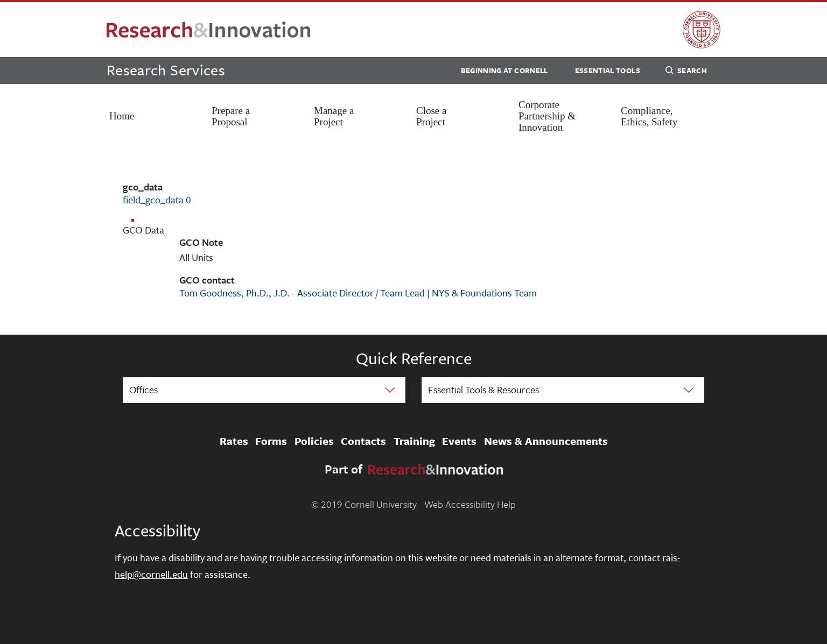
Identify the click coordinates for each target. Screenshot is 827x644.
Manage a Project (334, 116)
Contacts (363, 441)
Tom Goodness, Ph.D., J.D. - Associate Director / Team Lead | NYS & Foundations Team (358, 293)
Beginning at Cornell (504, 70)
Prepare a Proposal (231, 116)
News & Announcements (546, 441)
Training (414, 441)
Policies (314, 441)
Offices (143, 390)
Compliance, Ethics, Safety (649, 116)
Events (459, 441)
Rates (234, 441)
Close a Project (431, 116)
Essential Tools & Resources (483, 390)
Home (122, 116)
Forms (271, 441)
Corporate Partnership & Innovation (547, 116)
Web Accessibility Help (470, 504)
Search (686, 72)
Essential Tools (608, 70)
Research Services (166, 70)
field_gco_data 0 (157, 200)
